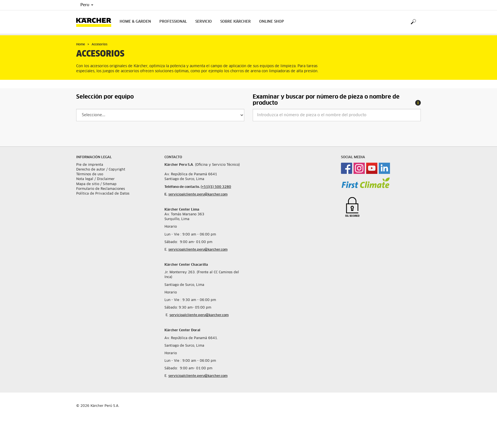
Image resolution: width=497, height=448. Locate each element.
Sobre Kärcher (235, 22)
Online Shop (272, 22)
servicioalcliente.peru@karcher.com (198, 195)
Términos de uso (90, 174)
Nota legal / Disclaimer (95, 179)
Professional (173, 22)
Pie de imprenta (90, 165)
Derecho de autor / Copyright (101, 170)
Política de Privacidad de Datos (103, 194)
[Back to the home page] (96, 22)
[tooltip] (418, 103)
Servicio (204, 22)
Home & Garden (135, 22)
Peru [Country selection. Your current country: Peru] (87, 5)
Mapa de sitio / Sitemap (96, 184)
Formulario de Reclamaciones (101, 189)
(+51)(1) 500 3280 (216, 187)
